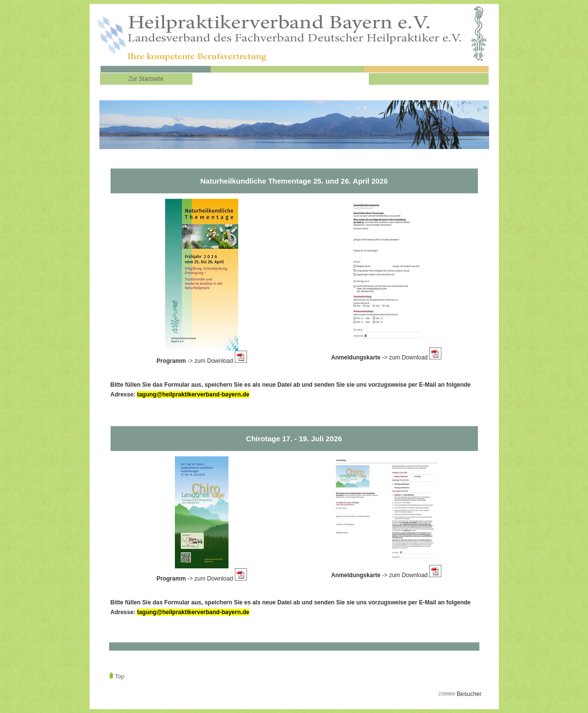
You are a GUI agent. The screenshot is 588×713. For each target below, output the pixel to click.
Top (120, 676)
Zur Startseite (146, 79)
